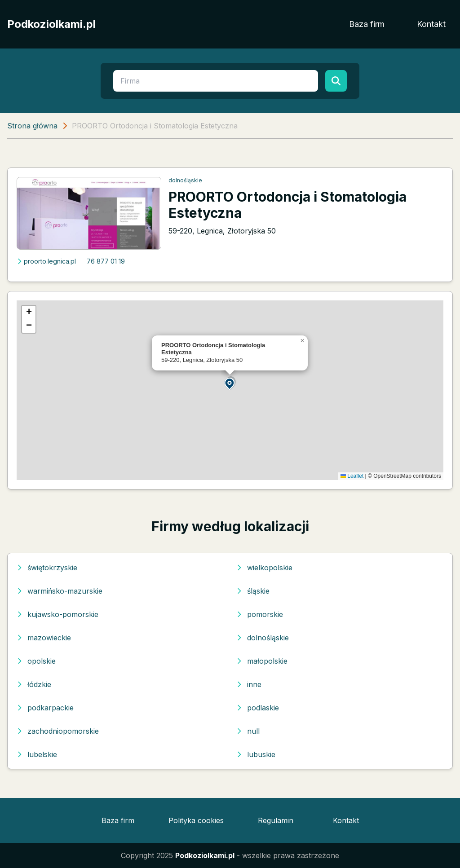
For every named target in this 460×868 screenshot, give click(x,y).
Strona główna (32, 126)
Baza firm (367, 24)
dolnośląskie (185, 180)
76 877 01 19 (106, 261)
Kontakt (431, 24)
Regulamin (276, 820)
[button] (230, 383)
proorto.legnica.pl (46, 261)
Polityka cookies (196, 820)
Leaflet (352, 476)
